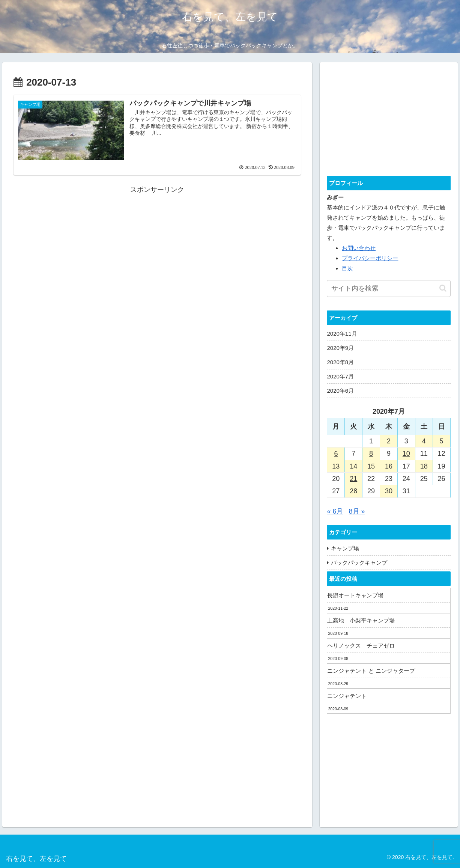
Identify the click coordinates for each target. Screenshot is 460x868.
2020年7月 (340, 376)
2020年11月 (342, 334)
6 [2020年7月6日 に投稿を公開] (336, 454)
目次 (347, 268)
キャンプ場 (345, 548)
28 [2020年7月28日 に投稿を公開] (353, 491)
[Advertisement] (157, 249)
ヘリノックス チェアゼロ (361, 646)
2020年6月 (340, 391)
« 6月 (335, 511)
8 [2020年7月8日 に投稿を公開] (371, 454)
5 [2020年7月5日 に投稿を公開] (442, 441)
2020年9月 (340, 348)
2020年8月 (340, 362)
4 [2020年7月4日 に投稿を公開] (424, 441)
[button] (443, 288)
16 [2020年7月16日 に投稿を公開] (389, 466)
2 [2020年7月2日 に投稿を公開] (389, 441)
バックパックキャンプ (359, 563)
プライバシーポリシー (370, 258)
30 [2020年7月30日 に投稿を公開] (389, 491)
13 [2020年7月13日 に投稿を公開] (336, 466)
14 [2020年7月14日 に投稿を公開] (353, 466)
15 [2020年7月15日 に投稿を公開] (371, 466)
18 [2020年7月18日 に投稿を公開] (424, 466)
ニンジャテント (347, 696)
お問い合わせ (359, 248)
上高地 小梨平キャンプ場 (361, 620)
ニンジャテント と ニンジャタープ (371, 671)
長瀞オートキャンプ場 (355, 595)
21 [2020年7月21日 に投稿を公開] (353, 479)
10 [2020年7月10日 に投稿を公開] (406, 454)
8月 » (357, 511)
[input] (389, 289)
